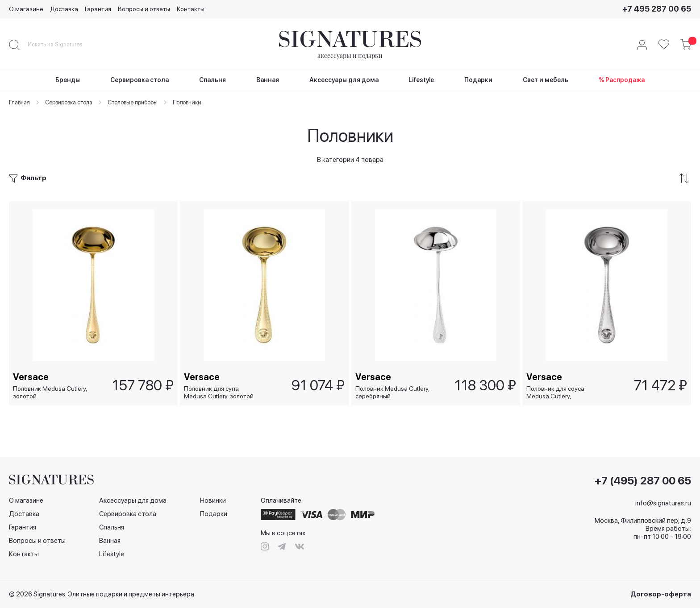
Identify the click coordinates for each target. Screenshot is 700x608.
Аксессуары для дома (133, 500)
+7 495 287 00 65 (657, 9)
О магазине (26, 9)
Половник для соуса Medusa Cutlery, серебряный (556, 392)
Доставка (64, 9)
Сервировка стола (128, 514)
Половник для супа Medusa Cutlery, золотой (219, 392)
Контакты (191, 9)
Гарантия (98, 9)
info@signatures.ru (663, 503)
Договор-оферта (661, 594)
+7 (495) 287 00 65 (643, 481)
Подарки (214, 514)
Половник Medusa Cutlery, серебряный (393, 392)
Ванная (110, 541)
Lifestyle (112, 554)
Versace (31, 376)
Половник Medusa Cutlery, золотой (50, 392)
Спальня (112, 527)
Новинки (213, 500)
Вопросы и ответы (144, 9)
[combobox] (62, 45)
